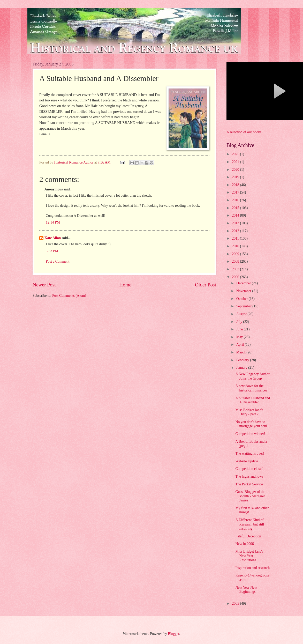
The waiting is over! (250, 453)
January (242, 368)
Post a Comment (58, 261)
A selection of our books (244, 132)
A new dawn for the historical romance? (251, 388)
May (240, 337)
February (243, 360)
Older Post (206, 285)
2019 (236, 177)
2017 (236, 192)
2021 (236, 162)
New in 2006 (244, 544)
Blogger (173, 634)
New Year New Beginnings (246, 590)
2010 (236, 246)
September (244, 306)
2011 (236, 238)
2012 (236, 231)
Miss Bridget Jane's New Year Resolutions (249, 556)
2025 (236, 154)
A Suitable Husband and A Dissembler (253, 400)
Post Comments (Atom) (69, 296)
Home (125, 285)
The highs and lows (249, 476)
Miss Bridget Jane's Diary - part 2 (249, 412)
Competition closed (249, 469)
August (242, 314)
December (244, 283)
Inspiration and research (252, 568)
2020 (236, 170)
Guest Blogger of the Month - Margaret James (250, 496)
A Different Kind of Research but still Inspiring (250, 524)
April (241, 345)
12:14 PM (53, 222)
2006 (236, 277)
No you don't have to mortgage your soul (251, 424)
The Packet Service (249, 484)
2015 (236, 208)
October (243, 299)
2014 (236, 215)
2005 (236, 604)
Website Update (247, 461)
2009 (236, 254)
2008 (236, 261)
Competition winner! (250, 434)
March (241, 352)
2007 (236, 269)
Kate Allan (53, 238)
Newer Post (44, 285)
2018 (236, 185)
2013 (236, 223)
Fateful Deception (248, 536)
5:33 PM (52, 251)
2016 (236, 200)
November (244, 291)
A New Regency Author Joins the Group (252, 376)
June (240, 329)
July (240, 322)
